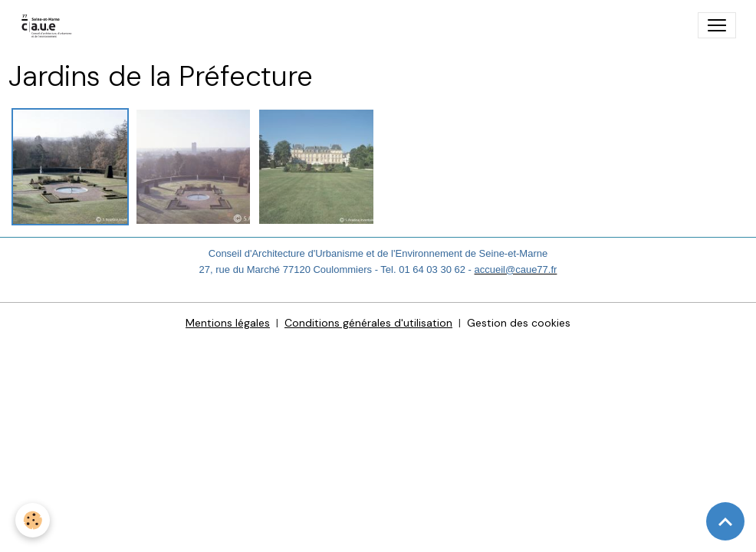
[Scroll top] (725, 521)
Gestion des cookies (519, 323)
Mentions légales (228, 323)
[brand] (50, 25)
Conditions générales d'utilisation (368, 323)
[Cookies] (33, 520)
